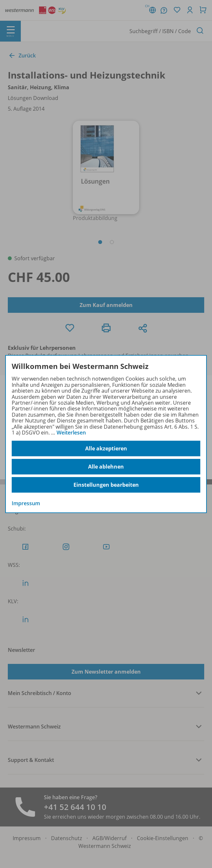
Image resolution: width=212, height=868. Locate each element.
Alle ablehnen (106, 467)
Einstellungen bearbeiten (106, 485)
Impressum (26, 504)
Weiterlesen (71, 433)
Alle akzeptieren (106, 448)
